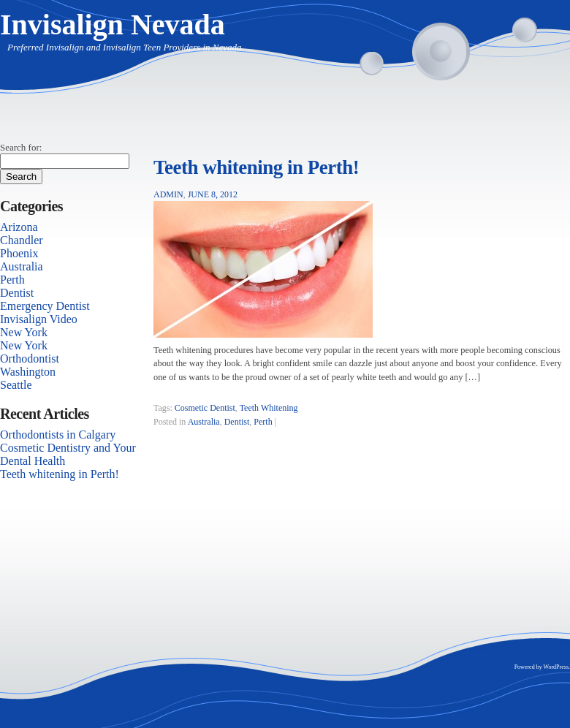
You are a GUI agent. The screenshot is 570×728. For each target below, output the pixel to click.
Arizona (19, 227)
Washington (28, 372)
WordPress (556, 667)
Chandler (22, 240)
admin (168, 194)
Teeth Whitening (269, 408)
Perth (263, 422)
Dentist (237, 422)
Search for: (21, 147)
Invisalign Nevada (113, 24)
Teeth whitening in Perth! (256, 167)
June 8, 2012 (213, 194)
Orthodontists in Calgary (58, 435)
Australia (204, 422)
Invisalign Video (39, 319)
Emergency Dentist (45, 306)
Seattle (16, 385)
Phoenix (19, 253)
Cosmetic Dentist (205, 408)
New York (24, 332)
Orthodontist (30, 359)
